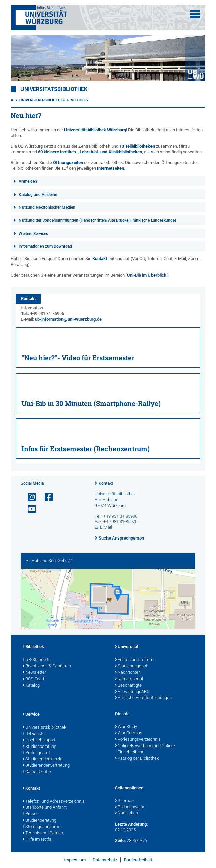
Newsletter (34, 673)
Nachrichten (128, 673)
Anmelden (28, 181)
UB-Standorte (37, 660)
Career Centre (37, 772)
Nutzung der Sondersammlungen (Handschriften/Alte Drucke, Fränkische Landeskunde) (97, 220)
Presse (31, 814)
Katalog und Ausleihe (38, 195)
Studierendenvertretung (46, 766)
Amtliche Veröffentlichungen (143, 698)
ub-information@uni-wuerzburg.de (68, 319)
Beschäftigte (128, 686)
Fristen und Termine (135, 660)
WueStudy (126, 727)
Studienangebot (131, 666)
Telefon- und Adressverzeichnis (54, 802)
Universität (127, 647)
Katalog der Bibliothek (137, 759)
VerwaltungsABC (132, 692)
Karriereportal (129, 679)
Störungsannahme (41, 827)
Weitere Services (33, 234)
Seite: (120, 841)
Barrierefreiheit (138, 860)
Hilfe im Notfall (38, 840)
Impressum (75, 860)
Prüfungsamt (36, 753)
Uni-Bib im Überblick (147, 275)
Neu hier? (79, 100)
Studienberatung (39, 747)
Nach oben (126, 813)
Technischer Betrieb (43, 833)
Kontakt (100, 259)
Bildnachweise (130, 807)
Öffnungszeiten (68, 162)
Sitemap (124, 801)
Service (31, 715)
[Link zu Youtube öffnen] (29, 509)
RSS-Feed (33, 679)
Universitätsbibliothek (54, 89)
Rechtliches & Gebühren (47, 666)
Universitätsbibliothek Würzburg (95, 130)
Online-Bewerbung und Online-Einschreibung (145, 749)
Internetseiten (111, 168)
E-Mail (106, 527)
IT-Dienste (34, 734)
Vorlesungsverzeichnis (138, 740)
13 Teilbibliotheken (137, 146)
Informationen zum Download (45, 246)
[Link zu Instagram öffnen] (29, 497)
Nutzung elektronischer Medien (47, 207)
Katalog (31, 686)
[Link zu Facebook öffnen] (46, 497)
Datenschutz (105, 860)
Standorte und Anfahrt (45, 808)
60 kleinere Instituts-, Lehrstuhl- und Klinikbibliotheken (90, 152)
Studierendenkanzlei (43, 759)
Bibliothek (33, 647)
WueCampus (129, 733)
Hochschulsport (39, 740)
